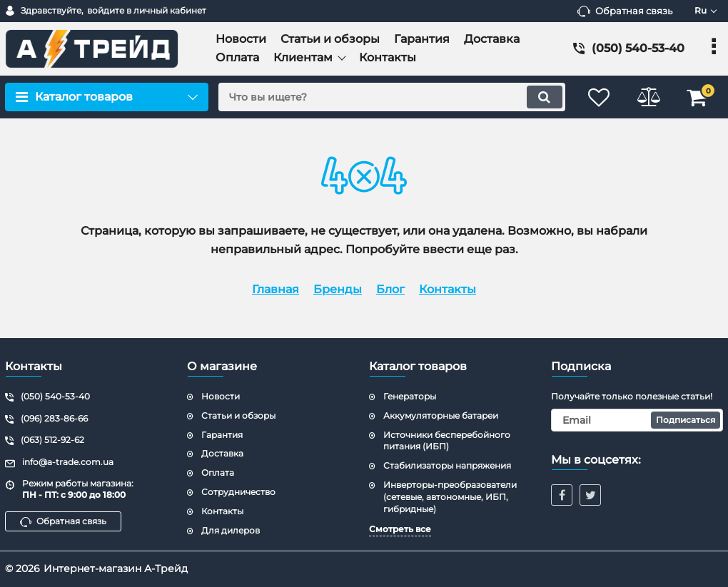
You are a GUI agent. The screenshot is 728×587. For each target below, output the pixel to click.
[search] (391, 97)
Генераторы (410, 396)
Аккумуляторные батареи (441, 415)
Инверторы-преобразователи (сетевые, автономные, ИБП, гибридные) (450, 497)
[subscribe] (637, 420)
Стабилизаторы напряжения (447, 465)
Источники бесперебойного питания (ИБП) (447, 441)
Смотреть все (400, 529)
